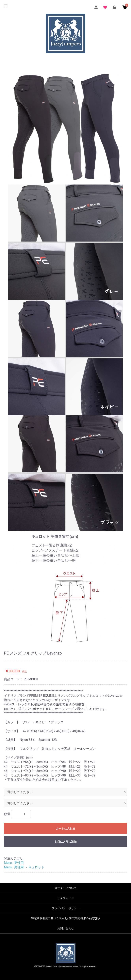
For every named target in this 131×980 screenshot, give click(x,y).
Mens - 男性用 (14, 863)
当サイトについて (66, 888)
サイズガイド (66, 898)
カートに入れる (66, 829)
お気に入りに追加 (66, 842)
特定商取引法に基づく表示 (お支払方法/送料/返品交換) (65, 918)
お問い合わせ (66, 928)
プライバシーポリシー (66, 908)
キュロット (36, 867)
